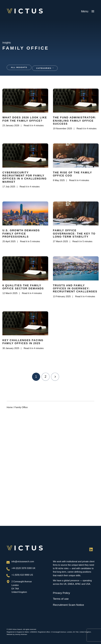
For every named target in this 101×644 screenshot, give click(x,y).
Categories (44, 68)
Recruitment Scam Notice (69, 605)
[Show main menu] (88, 11)
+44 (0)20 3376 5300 (22, 568)
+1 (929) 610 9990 (21, 575)
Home (10, 407)
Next (55, 377)
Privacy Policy (62, 593)
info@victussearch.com (23, 561)
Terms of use (61, 599)
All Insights (19, 67)
